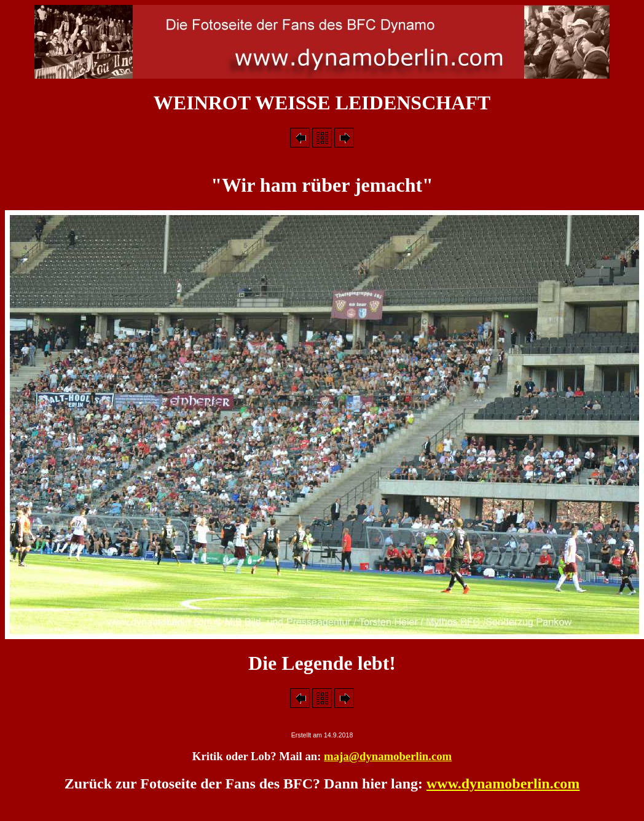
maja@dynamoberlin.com (388, 756)
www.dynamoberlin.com (503, 784)
